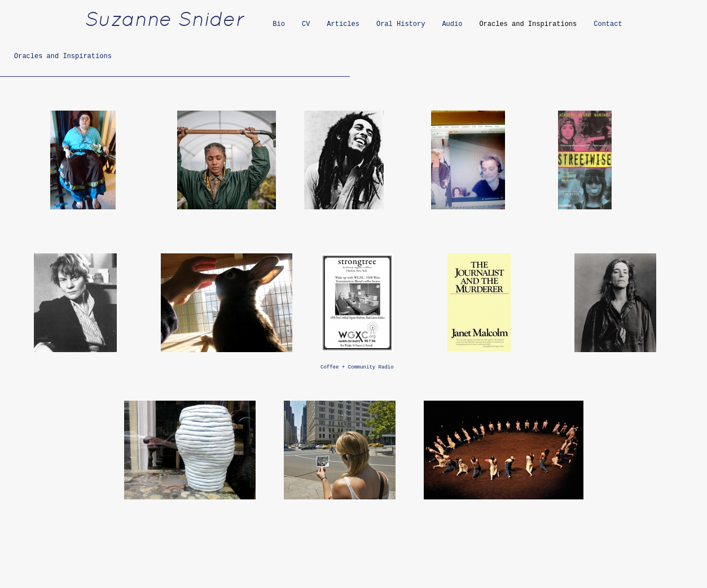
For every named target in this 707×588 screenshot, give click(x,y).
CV (306, 24)
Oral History (401, 24)
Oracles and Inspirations (528, 24)
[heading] (172, 25)
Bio (279, 24)
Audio (452, 24)
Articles (343, 24)
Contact (608, 24)
